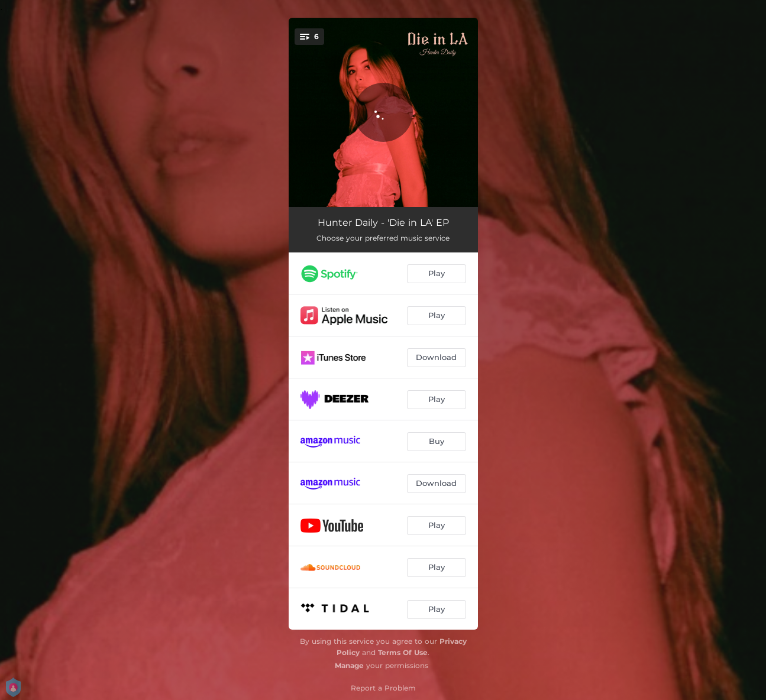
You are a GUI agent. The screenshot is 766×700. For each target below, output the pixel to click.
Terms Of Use (403, 652)
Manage (349, 665)
